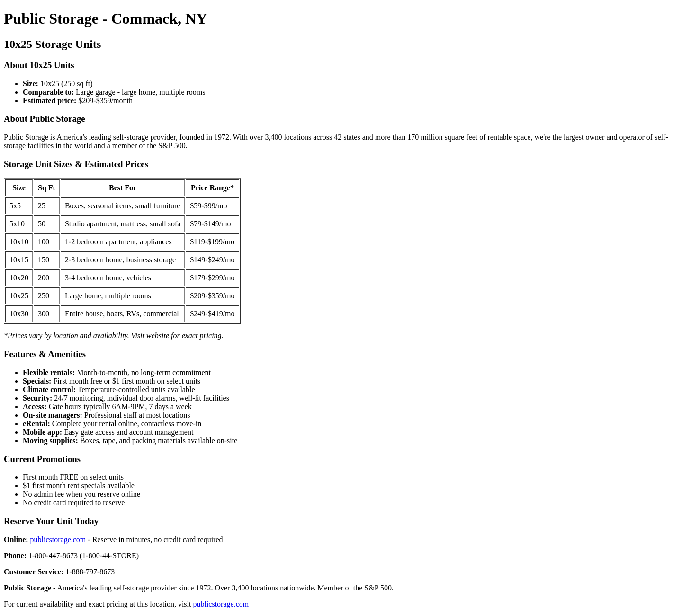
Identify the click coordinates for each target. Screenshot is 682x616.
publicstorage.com (58, 540)
